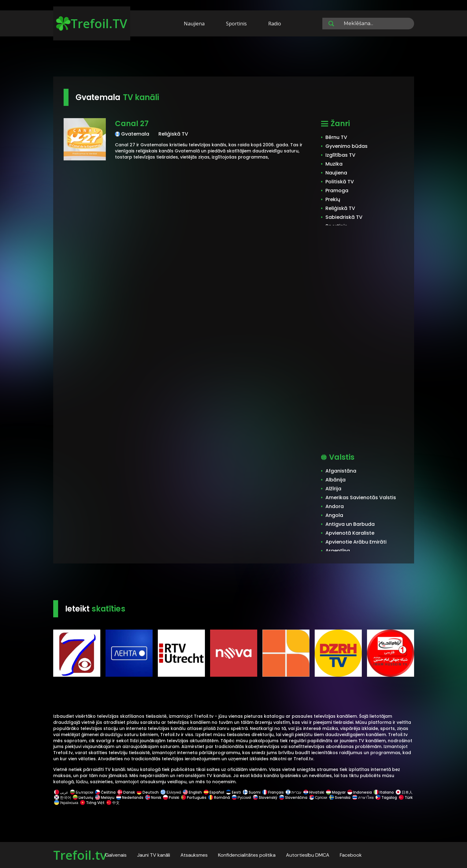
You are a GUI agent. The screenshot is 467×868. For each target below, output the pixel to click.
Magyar (336, 792)
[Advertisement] (234, 58)
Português (194, 797)
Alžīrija (333, 489)
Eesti (233, 792)
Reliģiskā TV (340, 208)
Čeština (105, 792)
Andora (335, 506)
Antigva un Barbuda (350, 524)
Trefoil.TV (92, 23)
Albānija (335, 480)
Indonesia (360, 792)
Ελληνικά (171, 792)
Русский (242, 797)
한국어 (63, 797)
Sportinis (236, 24)
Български (82, 792)
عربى (61, 792)
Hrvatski (314, 792)
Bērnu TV (336, 137)
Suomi (252, 792)
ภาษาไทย (363, 797)
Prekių (333, 199)
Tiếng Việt (92, 803)
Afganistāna (341, 471)
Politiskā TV (340, 182)
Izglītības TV (340, 155)
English (192, 792)
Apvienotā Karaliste (350, 533)
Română (219, 797)
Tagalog (386, 797)
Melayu (105, 797)
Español (214, 792)
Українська (66, 803)
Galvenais (116, 855)
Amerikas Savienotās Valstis (361, 498)
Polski (171, 797)
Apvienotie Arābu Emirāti (356, 542)
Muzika (334, 164)
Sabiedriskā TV (344, 217)
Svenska (340, 797)
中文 (113, 803)
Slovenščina (293, 797)
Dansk (126, 792)
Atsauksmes (194, 855)
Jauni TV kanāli (154, 855)
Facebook (351, 855)
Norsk (153, 797)
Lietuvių (83, 797)
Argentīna (338, 551)
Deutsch (148, 792)
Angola (334, 515)
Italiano (384, 792)
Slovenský (265, 797)
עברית (294, 792)
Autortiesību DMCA (308, 855)
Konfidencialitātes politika (247, 855)
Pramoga (337, 191)
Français (273, 792)
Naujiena (194, 24)
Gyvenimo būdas (347, 146)
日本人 (404, 792)
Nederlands (130, 797)
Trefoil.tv (80, 855)
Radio (275, 24)
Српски (318, 797)
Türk (405, 797)
